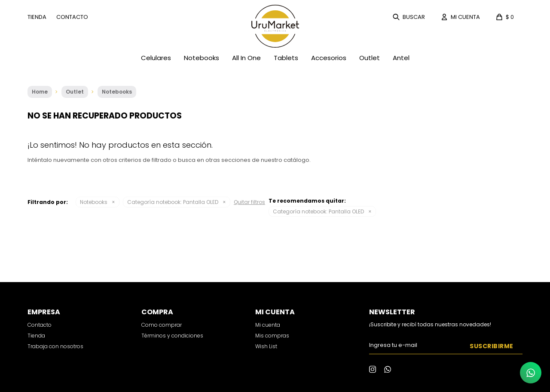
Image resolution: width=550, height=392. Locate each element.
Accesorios (329, 58)
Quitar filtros (249, 202)
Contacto (72, 17)
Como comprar (162, 325)
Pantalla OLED (173, 202)
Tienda (37, 17)
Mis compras (272, 336)
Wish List (266, 346)
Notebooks (202, 58)
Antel (401, 58)
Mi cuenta (268, 325)
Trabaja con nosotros (55, 346)
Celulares (156, 58)
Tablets (286, 58)
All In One (246, 58)
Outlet (370, 58)
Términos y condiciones (172, 336)
